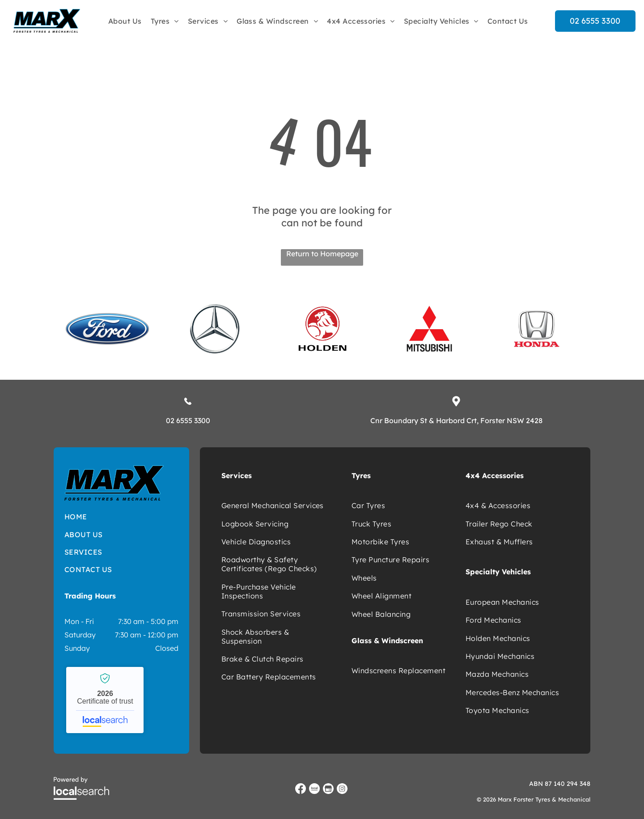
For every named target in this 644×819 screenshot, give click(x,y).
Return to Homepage (322, 254)
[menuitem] (125, 21)
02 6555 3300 (188, 420)
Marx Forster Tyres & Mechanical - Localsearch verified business (105, 700)
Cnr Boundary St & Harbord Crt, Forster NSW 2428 (456, 420)
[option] (107, 329)
